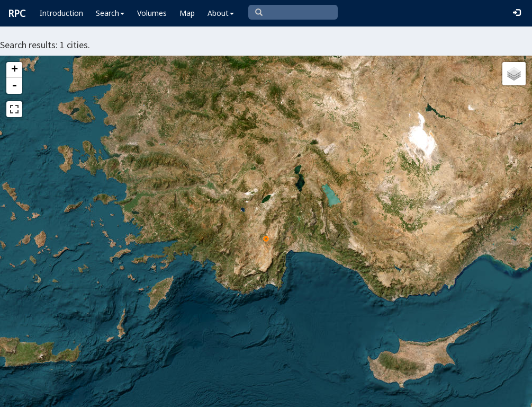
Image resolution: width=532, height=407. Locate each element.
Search (110, 13)
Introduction (61, 13)
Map (187, 13)
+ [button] (15, 70)
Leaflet (151, 394)
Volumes (152, 13)
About (221, 13)
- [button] (14, 86)
